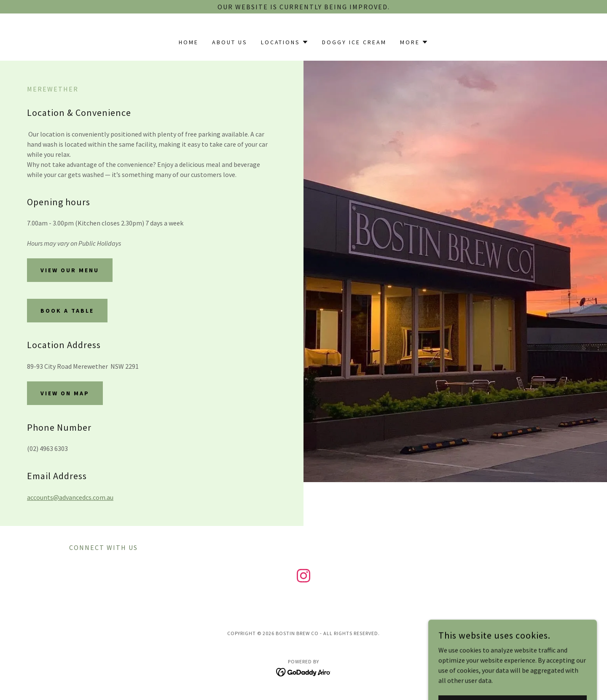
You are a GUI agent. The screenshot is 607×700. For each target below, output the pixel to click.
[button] (285, 42)
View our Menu (70, 270)
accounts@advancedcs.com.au (70, 497)
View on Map (65, 393)
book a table (67, 311)
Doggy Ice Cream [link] (354, 42)
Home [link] (189, 42)
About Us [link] (230, 42)
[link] (303, 577)
